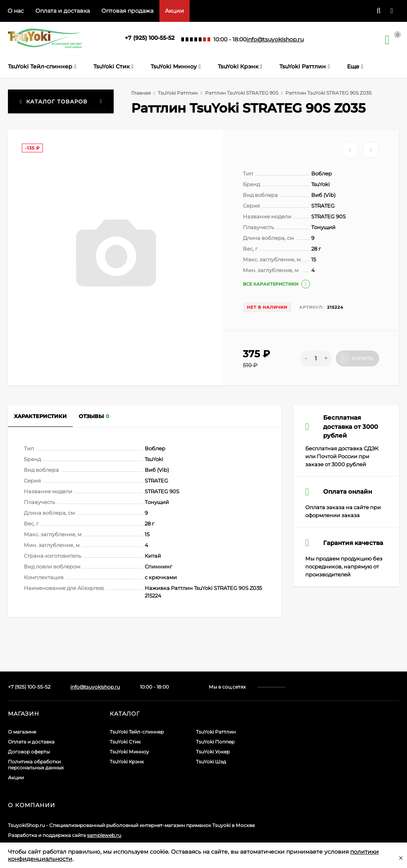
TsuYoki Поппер (215, 742)
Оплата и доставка (63, 11)
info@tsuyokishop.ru (275, 39)
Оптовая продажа (127, 11)
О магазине (22, 732)
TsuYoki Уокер (213, 752)
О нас (16, 11)
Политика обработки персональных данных (36, 765)
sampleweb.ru (104, 835)
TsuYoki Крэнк (127, 762)
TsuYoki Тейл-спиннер (137, 732)
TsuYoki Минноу (129, 752)
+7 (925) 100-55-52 (150, 38)
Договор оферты (29, 752)
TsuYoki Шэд (211, 762)
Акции (174, 11)
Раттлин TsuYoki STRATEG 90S (242, 93)
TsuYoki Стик (125, 742)
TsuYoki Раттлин (178, 93)
